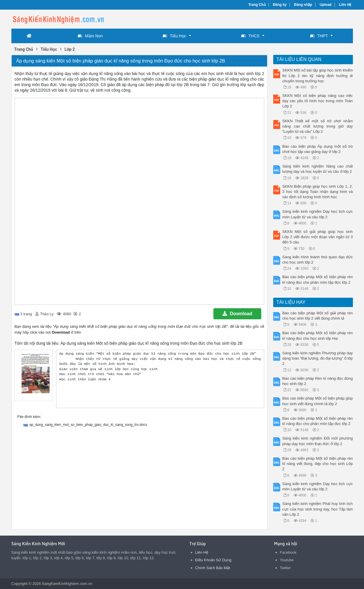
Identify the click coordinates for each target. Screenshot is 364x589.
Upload (326, 5)
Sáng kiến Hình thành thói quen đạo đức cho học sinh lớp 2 (318, 260)
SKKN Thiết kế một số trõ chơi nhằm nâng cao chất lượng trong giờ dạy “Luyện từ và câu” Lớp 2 (318, 126)
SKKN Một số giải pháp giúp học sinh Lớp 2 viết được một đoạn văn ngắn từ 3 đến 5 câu (318, 237)
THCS (250, 36)
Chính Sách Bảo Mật (213, 568)
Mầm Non (90, 36)
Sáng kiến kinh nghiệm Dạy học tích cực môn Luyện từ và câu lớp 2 (318, 214)
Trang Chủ (257, 5)
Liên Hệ (202, 552)
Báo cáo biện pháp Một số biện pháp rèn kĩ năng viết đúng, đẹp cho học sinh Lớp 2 (318, 464)
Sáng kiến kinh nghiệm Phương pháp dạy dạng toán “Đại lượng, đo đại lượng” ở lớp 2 (318, 358)
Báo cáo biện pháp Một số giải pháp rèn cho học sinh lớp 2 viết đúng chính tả (318, 316)
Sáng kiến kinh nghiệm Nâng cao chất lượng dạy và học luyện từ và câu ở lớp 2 (318, 169)
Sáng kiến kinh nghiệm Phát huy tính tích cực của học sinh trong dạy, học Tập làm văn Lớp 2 (318, 509)
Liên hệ (345, 5)
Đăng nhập (303, 5)
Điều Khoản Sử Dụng (213, 560)
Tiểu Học (174, 36)
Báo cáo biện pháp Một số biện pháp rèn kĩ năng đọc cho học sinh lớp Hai (318, 336)
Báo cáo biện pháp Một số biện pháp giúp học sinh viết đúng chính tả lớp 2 (318, 401)
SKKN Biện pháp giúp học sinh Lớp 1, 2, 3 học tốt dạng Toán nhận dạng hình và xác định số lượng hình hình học (318, 192)
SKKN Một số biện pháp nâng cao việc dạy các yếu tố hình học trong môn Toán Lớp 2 (318, 101)
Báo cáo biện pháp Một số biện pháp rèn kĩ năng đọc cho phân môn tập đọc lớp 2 (318, 279)
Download (237, 314)
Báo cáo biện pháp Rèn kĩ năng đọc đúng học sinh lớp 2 (318, 381)
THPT (319, 36)
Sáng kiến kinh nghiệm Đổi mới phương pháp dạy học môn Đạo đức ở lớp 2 (318, 441)
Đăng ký (280, 5)
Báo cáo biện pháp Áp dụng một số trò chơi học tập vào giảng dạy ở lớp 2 (318, 149)
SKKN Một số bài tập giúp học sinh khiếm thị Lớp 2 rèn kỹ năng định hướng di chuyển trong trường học (318, 75)
